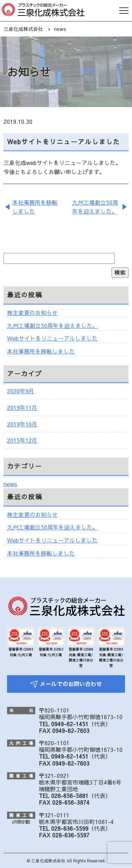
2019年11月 (22, 407)
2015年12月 (22, 440)
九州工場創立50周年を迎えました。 (95, 207)
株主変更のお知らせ (32, 312)
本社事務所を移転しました (35, 207)
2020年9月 (21, 391)
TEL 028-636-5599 (64, 828)
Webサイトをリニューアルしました (52, 338)
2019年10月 (22, 424)
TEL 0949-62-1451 (64, 724)
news (10, 484)
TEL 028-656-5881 (64, 796)
